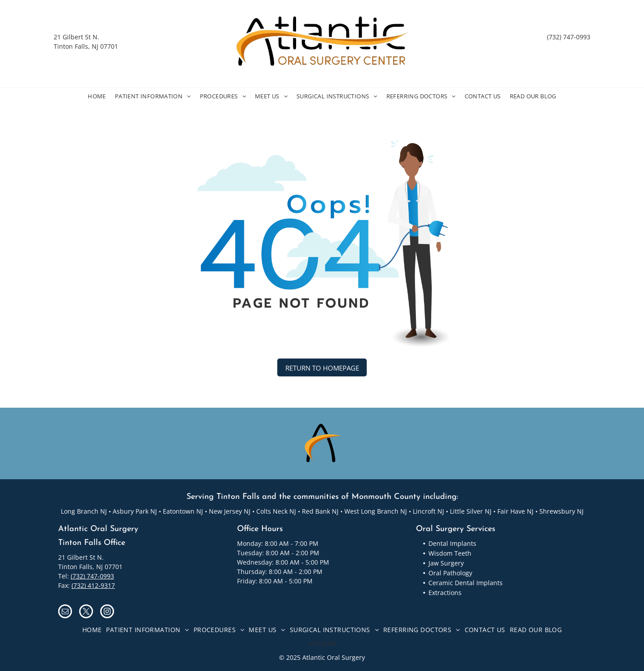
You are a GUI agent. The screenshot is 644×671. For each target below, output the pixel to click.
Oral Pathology (450, 573)
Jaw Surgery (446, 563)
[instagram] (107, 612)
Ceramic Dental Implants (466, 583)
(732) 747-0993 (569, 37)
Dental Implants (452, 543)
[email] (65, 612)
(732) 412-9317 (93, 585)
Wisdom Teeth (450, 553)
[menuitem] (97, 97)
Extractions (445, 593)
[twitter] (86, 612)
